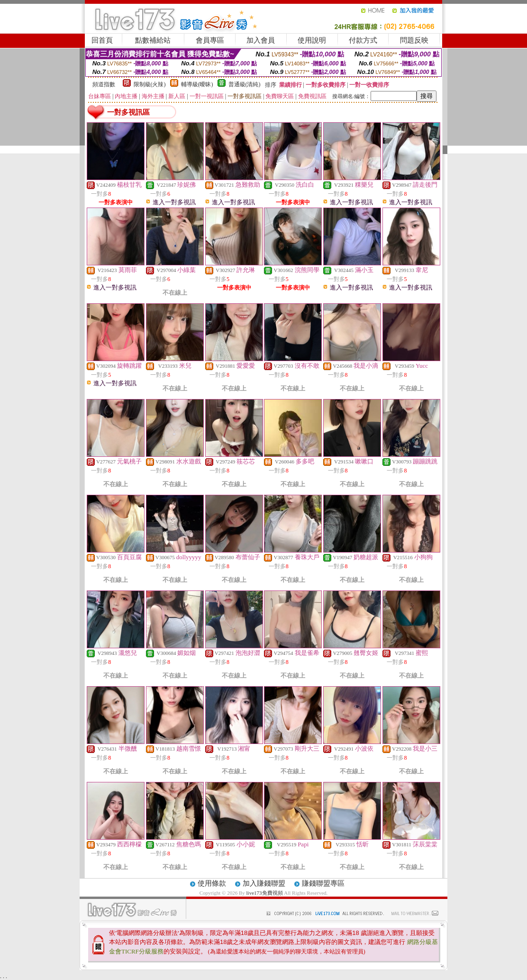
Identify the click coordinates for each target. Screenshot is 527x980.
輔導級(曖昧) (197, 84)
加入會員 (261, 40)
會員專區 (210, 40)
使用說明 (312, 40)
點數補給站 (153, 40)
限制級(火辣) (150, 84)
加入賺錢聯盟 (264, 883)
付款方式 (363, 40)
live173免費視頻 (265, 893)
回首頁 (102, 40)
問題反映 (414, 40)
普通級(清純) (245, 84)
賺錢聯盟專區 (323, 883)
